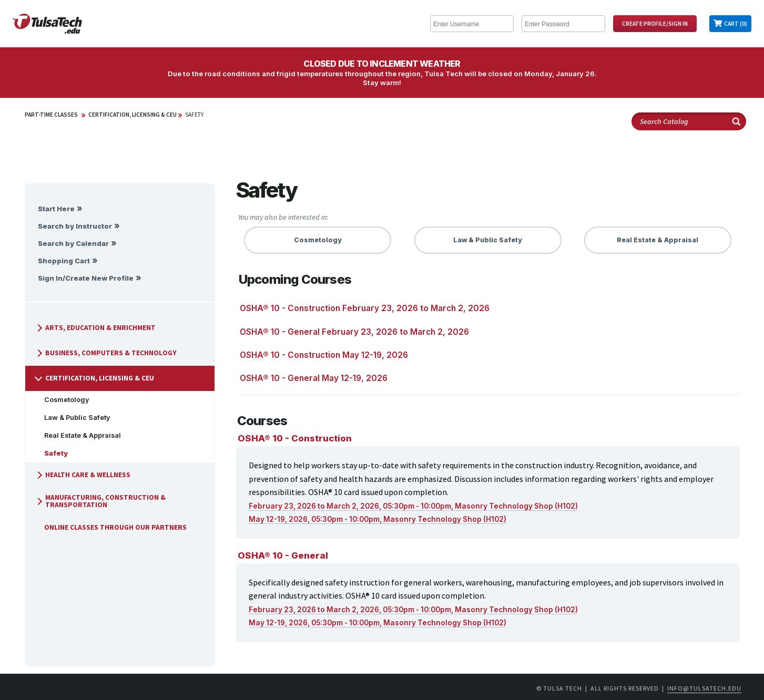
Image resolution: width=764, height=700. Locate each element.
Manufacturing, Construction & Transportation (100, 501)
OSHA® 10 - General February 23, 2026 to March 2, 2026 (354, 332)
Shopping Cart (64, 261)
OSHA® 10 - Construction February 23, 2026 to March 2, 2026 (365, 308)
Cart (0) (736, 24)
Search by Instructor (75, 226)
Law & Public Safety (73, 418)
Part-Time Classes (51, 115)
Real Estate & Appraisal (78, 435)
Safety (194, 115)
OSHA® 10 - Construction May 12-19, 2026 (324, 355)
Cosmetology (63, 400)
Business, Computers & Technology (105, 353)
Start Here (56, 209)
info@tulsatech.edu (704, 688)
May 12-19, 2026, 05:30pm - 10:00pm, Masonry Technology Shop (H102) (378, 519)
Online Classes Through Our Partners (111, 527)
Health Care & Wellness (82, 475)
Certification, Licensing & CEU (133, 115)
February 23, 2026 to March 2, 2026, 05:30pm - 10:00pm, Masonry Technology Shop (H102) (413, 506)
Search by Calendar (73, 244)
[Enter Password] (563, 24)
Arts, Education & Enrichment (95, 328)
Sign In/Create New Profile (86, 278)
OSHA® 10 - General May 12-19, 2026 (314, 378)
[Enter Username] (472, 24)
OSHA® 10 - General (283, 555)
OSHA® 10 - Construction (295, 438)
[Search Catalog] (689, 121)
